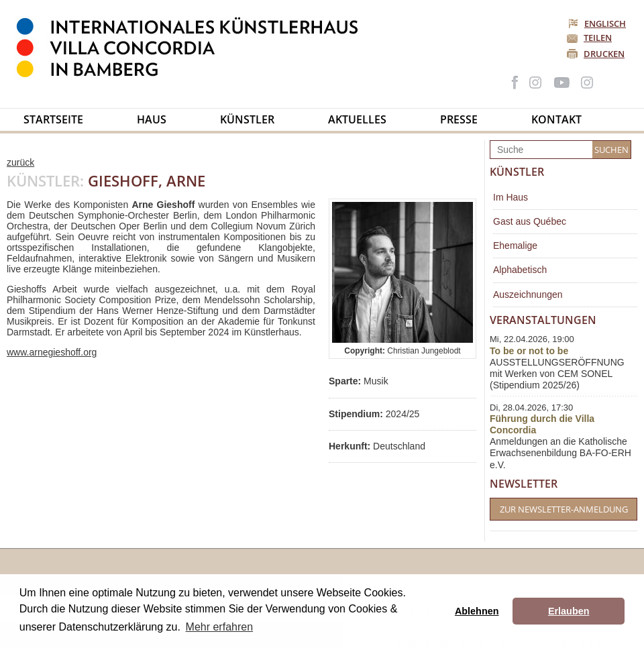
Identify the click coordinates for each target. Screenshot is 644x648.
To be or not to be (529, 351)
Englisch (598, 23)
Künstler (247, 119)
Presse (459, 119)
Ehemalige (515, 246)
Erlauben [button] (569, 611)
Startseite (53, 119)
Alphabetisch (520, 270)
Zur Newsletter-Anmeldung (564, 509)
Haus (152, 119)
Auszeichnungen (528, 294)
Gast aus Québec (530, 221)
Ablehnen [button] (477, 611)
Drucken (604, 54)
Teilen (598, 38)
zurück (20, 162)
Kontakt (556, 119)
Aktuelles (357, 119)
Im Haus (511, 197)
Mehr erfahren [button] (220, 627)
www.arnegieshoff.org (52, 352)
